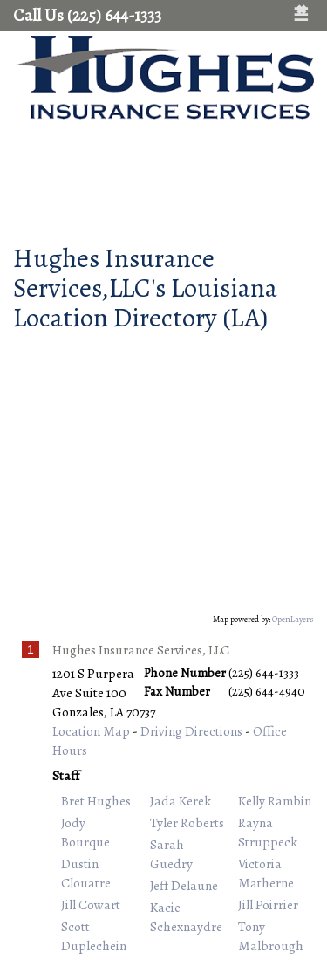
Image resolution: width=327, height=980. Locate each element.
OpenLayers (293, 619)
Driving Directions (191, 731)
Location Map (91, 731)
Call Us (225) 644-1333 (87, 15)
